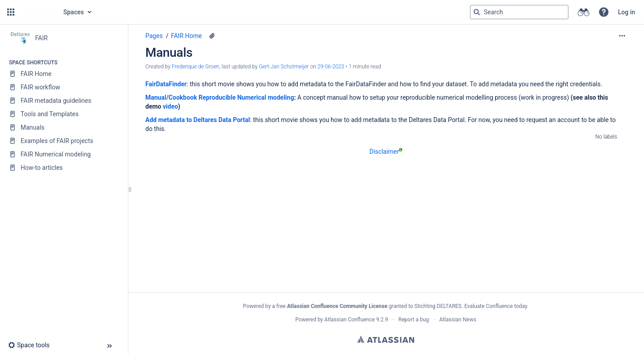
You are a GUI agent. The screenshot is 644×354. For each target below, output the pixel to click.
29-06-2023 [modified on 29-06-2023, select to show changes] (331, 67)
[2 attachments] (212, 36)
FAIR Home (186, 36)
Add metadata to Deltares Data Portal (198, 120)
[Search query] (519, 12)
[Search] (477, 12)
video (170, 106)
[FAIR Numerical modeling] (64, 154)
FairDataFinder (166, 84)
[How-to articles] (64, 168)
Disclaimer (386, 152)
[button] (11, 12)
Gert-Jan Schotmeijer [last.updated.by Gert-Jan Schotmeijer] (284, 67)
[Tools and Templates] (64, 114)
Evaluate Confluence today (496, 306)
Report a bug (414, 320)
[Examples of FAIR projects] (64, 141)
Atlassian (386, 339)
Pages (154, 36)
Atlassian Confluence (350, 320)
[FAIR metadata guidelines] (64, 101)
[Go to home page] (38, 12)
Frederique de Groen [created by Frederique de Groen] (195, 67)
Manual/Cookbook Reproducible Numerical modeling (220, 97)
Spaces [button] (74, 12)
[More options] (622, 36)
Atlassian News (458, 320)
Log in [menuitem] (627, 12)
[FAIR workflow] (64, 87)
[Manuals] (64, 127)
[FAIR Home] (64, 74)
